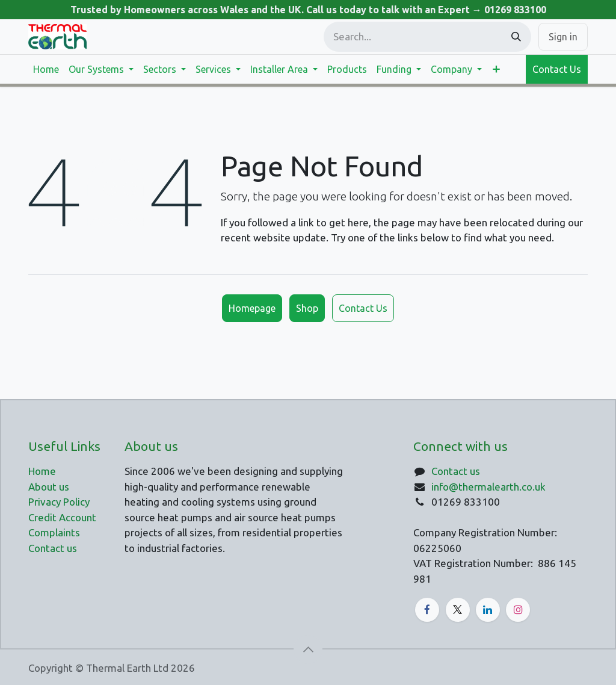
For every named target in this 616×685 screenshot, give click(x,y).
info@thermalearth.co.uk (488, 487)
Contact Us (557, 69)
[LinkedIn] (488, 610)
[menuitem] (46, 69)
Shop (307, 308)
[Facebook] (427, 610)
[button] (308, 649)
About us (49, 487)
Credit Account (62, 517)
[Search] (516, 37)
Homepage (252, 308)
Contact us (456, 471)
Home (42, 471)
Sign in (563, 37)
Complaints (54, 532)
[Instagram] (518, 610)
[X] (458, 610)
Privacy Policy (59, 502)
